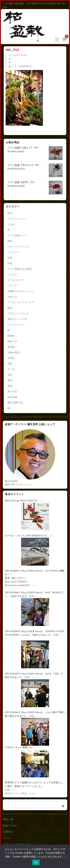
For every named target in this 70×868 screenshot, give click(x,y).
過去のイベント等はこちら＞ (21, 794)
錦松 (10, 241)
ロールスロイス (16, 280)
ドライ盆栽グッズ (17, 236)
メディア (12, 286)
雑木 (10, 213)
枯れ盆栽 (12, 397)
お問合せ (8, 832)
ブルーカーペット (17, 219)
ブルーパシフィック (18, 247)
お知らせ (12, 297)
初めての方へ (11, 826)
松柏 (10, 263)
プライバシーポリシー (16, 844)
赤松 (10, 375)
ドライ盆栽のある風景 (20, 269)
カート (7, 838)
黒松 (10, 380)
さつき (11, 369)
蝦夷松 (11, 336)
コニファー (14, 252)
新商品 (11, 347)
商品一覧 (8, 820)
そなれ (11, 224)
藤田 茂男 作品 (15, 403)
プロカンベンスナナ (18, 314)
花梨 (10, 364)
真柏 (10, 386)
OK (36, 863)
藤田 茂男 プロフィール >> (19, 485)
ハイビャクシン (16, 325)
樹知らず (12, 341)
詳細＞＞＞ (38, 501)
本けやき (12, 392)
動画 (10, 308)
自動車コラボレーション (21, 291)
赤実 (10, 258)
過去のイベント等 (17, 319)
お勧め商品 (14, 353)
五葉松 (11, 358)
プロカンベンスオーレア (21, 302)
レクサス (12, 275)
